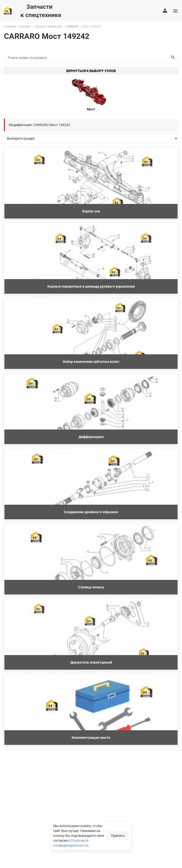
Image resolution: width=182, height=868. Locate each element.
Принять (118, 836)
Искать (172, 57)
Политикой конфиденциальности (71, 843)
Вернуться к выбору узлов (91, 71)
